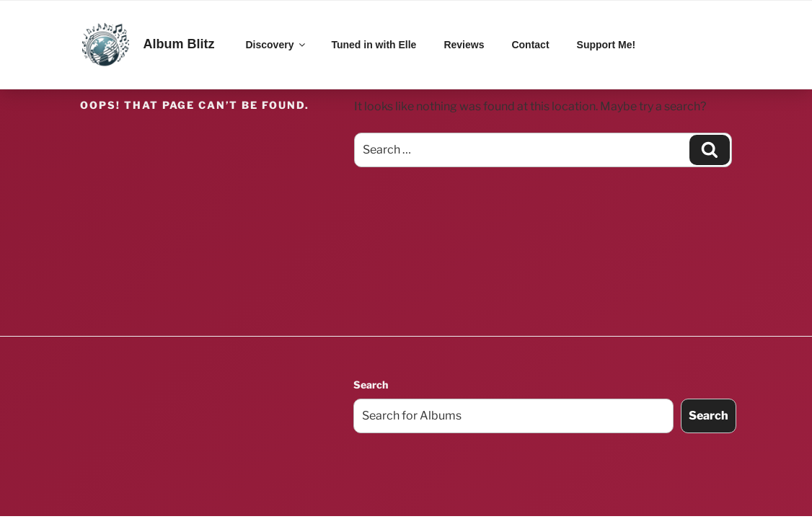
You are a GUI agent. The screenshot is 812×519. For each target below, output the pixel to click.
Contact (530, 45)
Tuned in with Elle (374, 45)
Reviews (464, 45)
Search (371, 385)
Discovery (277, 45)
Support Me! (606, 45)
